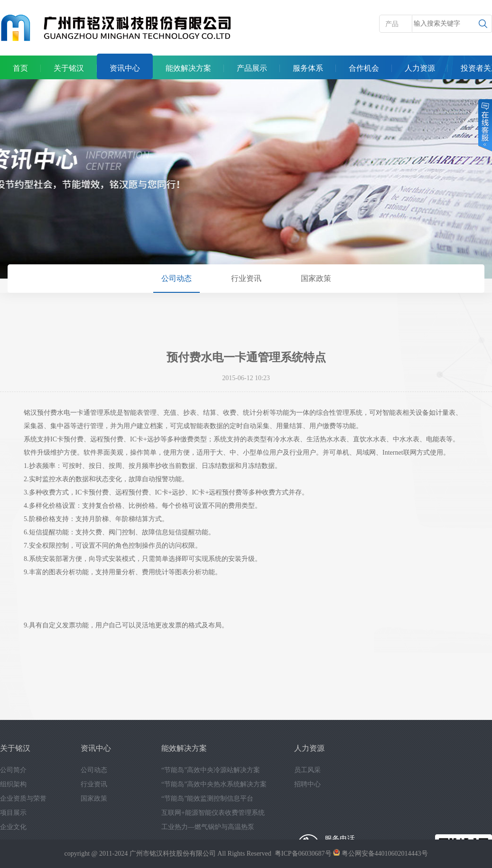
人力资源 (420, 68)
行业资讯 (246, 278)
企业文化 (13, 827)
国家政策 (316, 278)
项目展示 (13, 813)
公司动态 (176, 278)
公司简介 (13, 770)
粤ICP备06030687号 (303, 854)
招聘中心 (307, 784)
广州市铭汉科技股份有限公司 (173, 854)
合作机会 (364, 68)
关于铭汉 (69, 68)
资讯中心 (125, 68)
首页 (20, 68)
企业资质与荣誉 (23, 798)
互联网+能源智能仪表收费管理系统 (213, 813)
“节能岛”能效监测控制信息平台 (207, 798)
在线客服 (484, 125)
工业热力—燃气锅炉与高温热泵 (208, 827)
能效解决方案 (188, 68)
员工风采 (307, 770)
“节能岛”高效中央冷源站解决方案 (211, 770)
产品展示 (252, 68)
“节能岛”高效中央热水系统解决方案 (214, 784)
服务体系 (308, 68)
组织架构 (13, 784)
